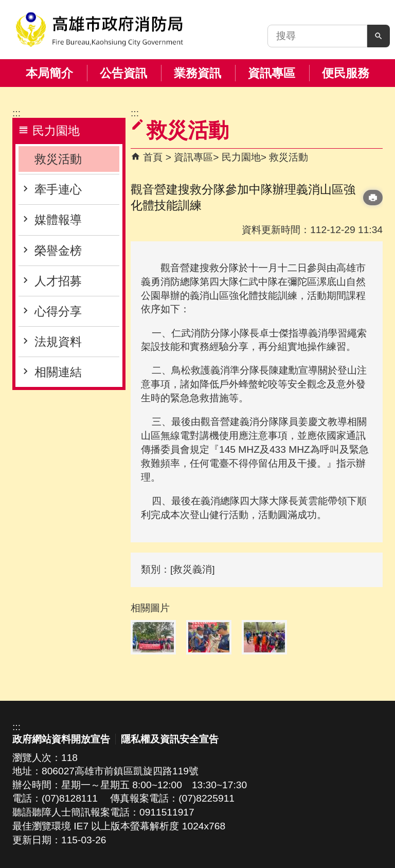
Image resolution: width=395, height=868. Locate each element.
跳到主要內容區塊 (5, 5)
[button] (379, 36)
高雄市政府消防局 (99, 30)
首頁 (153, 157)
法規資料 (58, 342)
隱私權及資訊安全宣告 (170, 739)
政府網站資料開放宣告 (61, 739)
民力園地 (241, 157)
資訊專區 (272, 73)
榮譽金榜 (58, 251)
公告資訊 (123, 73)
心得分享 (58, 311)
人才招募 (58, 281)
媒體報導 (58, 220)
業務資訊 (197, 73)
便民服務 (346, 73)
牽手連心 (58, 189)
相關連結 (58, 372)
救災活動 (58, 159)
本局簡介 (49, 73)
